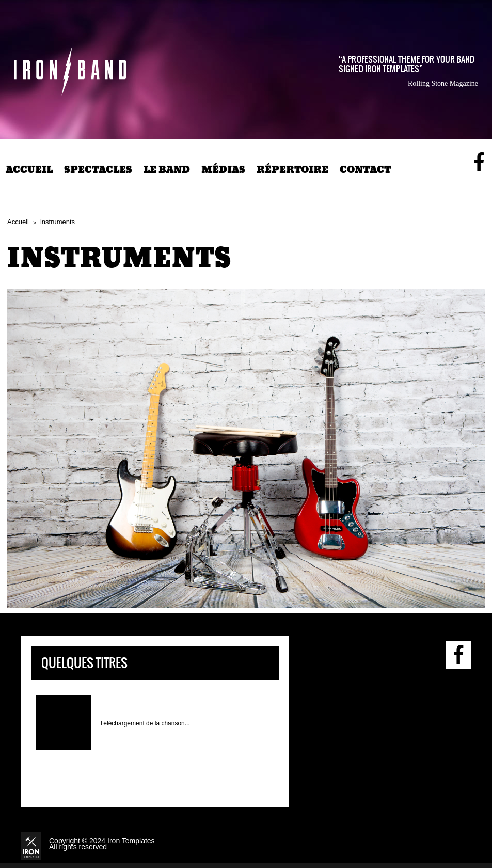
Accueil (29, 170)
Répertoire (292, 170)
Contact (365, 170)
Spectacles (98, 170)
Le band (167, 170)
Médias (223, 170)
